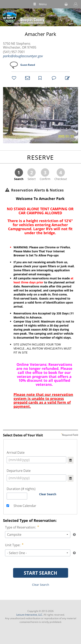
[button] (76, 4)
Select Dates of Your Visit (40, 435)
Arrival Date (16, 453)
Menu (40, 4)
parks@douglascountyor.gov (23, 56)
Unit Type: (13, 545)
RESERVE (40, 157)
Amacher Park (40, 34)
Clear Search (48, 494)
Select (32, 175)
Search (19, 175)
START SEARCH (40, 573)
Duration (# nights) (21, 489)
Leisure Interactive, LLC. (30, 615)
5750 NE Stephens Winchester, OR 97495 (20, 46)
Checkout (61, 175)
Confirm (45, 175)
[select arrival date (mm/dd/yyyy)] (36, 460)
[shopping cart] (66, 4)
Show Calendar (24, 506)
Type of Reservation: (21, 527)
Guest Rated (28, 65)
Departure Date (19, 471)
